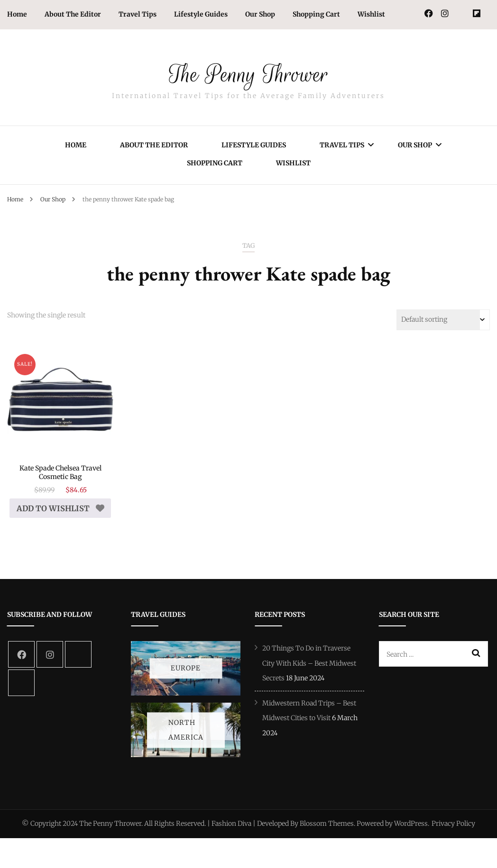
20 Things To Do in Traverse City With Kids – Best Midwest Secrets (309, 672)
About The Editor (73, 14)
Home (17, 14)
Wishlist (371, 14)
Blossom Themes (327, 832)
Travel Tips (138, 14)
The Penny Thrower (248, 70)
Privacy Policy (453, 832)
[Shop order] (443, 320)
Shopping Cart (316, 14)
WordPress (411, 832)
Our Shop (260, 14)
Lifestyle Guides (201, 14)
